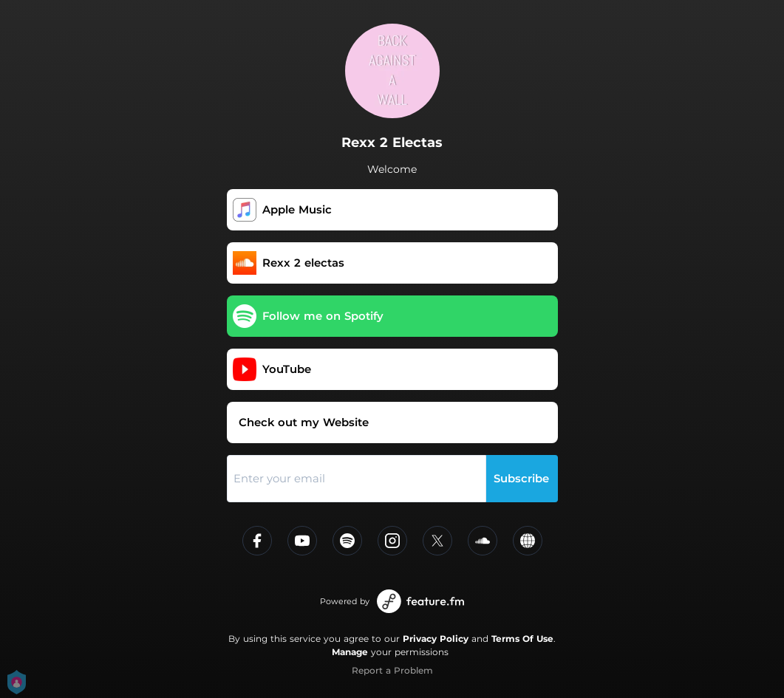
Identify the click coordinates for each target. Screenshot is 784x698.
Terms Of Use (522, 639)
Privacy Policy (436, 639)
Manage (350, 652)
